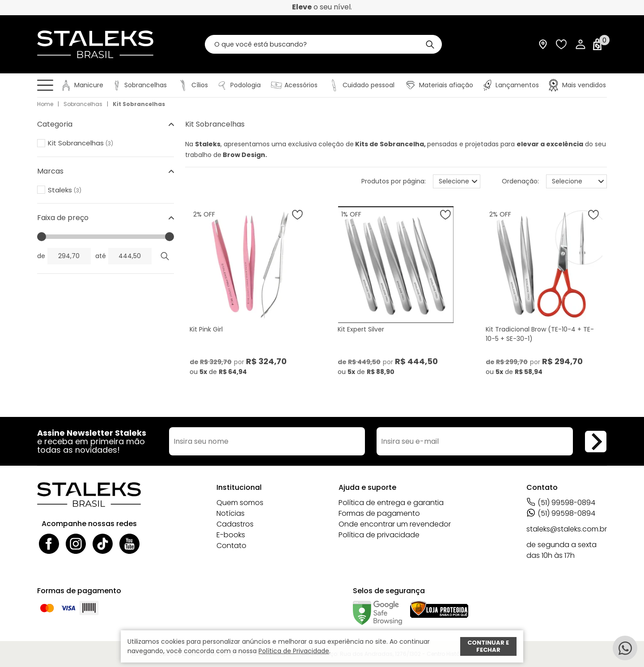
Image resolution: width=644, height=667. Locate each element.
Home (45, 104)
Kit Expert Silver (361, 329)
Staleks (65, 190)
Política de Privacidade (294, 651)
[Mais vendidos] (577, 85)
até (101, 256)
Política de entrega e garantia (391, 503)
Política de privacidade (379, 535)
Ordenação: (520, 181)
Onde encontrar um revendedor (395, 524)
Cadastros (235, 524)
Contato (231, 546)
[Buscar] (430, 44)
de (41, 256)
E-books (231, 535)
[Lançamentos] (511, 85)
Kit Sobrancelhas (139, 104)
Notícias (231, 513)
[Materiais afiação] (439, 85)
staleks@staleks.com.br (567, 529)
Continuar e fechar (488, 646)
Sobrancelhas (83, 104)
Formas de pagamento (379, 513)
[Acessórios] (296, 85)
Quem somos (240, 503)
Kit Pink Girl (206, 329)
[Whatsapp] (625, 648)
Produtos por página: (394, 181)
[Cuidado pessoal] (362, 85)
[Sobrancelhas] (141, 85)
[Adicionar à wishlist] (297, 215)
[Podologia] (240, 85)
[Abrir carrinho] (600, 44)
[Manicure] (82, 85)
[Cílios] (193, 85)
